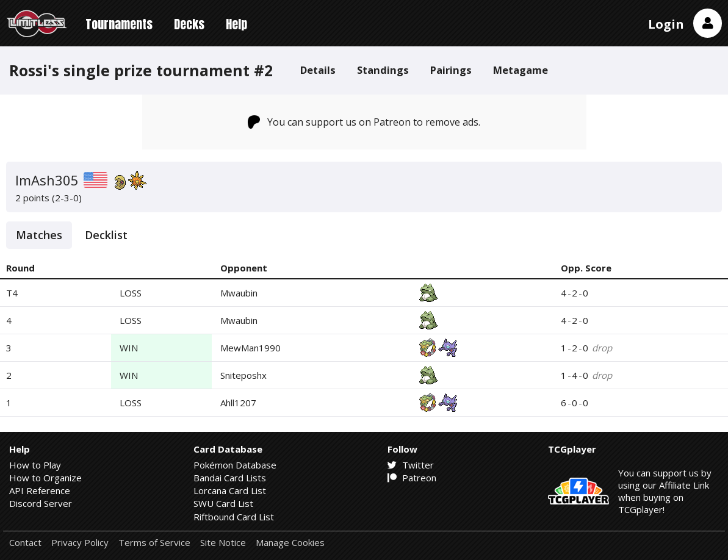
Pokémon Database (235, 465)
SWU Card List (223, 503)
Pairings (451, 70)
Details (318, 70)
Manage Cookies (290, 543)
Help (236, 24)
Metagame (521, 70)
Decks (189, 24)
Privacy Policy (80, 543)
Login (666, 24)
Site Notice (223, 543)
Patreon (412, 478)
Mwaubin (239, 293)
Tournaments (119, 24)
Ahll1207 (238, 403)
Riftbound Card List (234, 517)
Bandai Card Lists (230, 478)
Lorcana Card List (230, 490)
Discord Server (41, 503)
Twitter (411, 465)
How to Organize (45, 478)
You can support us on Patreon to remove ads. (364, 122)
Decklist (106, 235)
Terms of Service (154, 543)
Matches (39, 235)
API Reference (40, 490)
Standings (383, 70)
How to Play (35, 465)
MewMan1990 (250, 348)
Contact (25, 543)
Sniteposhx (243, 375)
